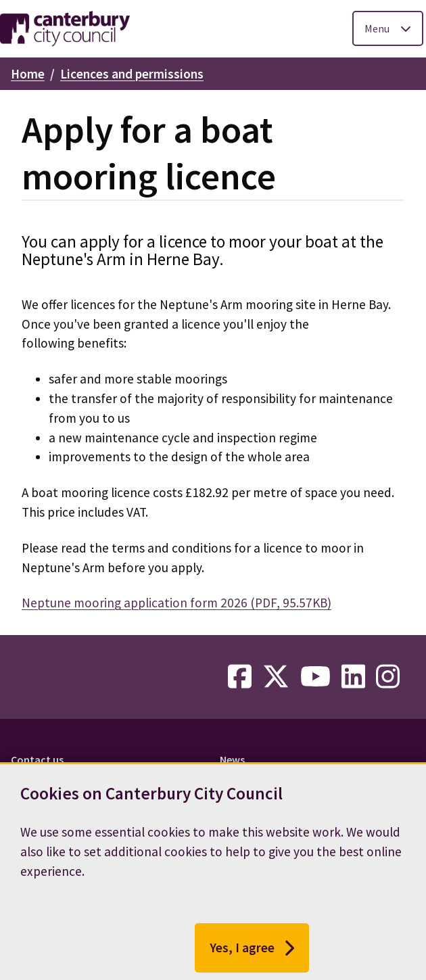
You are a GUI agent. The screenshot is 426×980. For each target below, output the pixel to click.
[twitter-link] (276, 677)
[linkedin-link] (353, 677)
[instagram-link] (388, 677)
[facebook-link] (240, 677)
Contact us (37, 760)
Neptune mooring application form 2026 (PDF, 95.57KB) (176, 603)
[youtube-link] (315, 677)
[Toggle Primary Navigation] (388, 28)
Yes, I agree (252, 952)
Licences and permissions (132, 74)
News (232, 760)
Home (28, 74)
